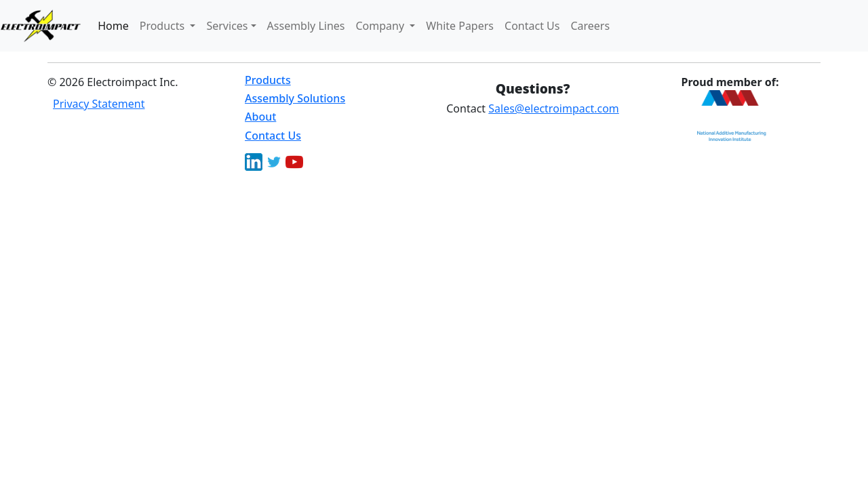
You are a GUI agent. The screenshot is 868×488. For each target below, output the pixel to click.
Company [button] (382, 26)
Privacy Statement (99, 104)
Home (113, 26)
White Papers (460, 26)
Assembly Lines (306, 26)
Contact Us (532, 26)
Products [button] (164, 26)
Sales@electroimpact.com (554, 108)
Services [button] (227, 26)
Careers (590, 26)
